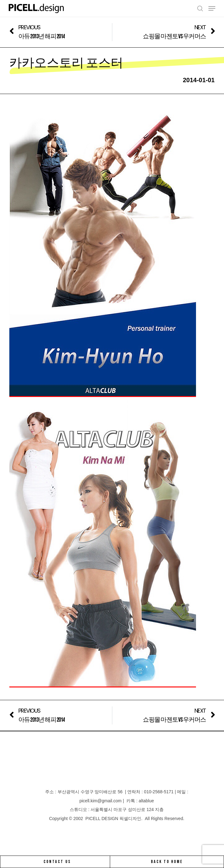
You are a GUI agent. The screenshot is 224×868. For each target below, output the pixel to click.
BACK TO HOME (167, 862)
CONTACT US (57, 862)
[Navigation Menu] (212, 8)
